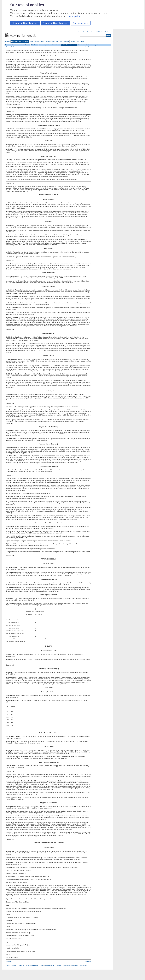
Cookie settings (81, 23)
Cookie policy (74, 976)
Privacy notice (66, 976)
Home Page (88, 47)
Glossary (14, 976)
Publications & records (69, 45)
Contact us (108, 32)
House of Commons (12, 45)
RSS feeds (99, 32)
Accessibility (81, 32)
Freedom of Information (32, 976)
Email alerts (91, 32)
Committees (56, 45)
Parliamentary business (20, 41)
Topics (96, 45)
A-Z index (7, 976)
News (90, 45)
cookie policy (73, 16)
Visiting (73, 41)
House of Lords (25, 45)
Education (81, 41)
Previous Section (11, 47)
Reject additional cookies (55, 23)
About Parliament (52, 41)
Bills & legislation (45, 45)
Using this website (49, 976)
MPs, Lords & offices (37, 41)
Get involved (64, 41)
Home (7, 41)
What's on (35, 45)
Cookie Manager (83, 976)
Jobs (41, 976)
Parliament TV (82, 45)
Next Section (10, 972)
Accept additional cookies (25, 23)
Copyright (59, 976)
